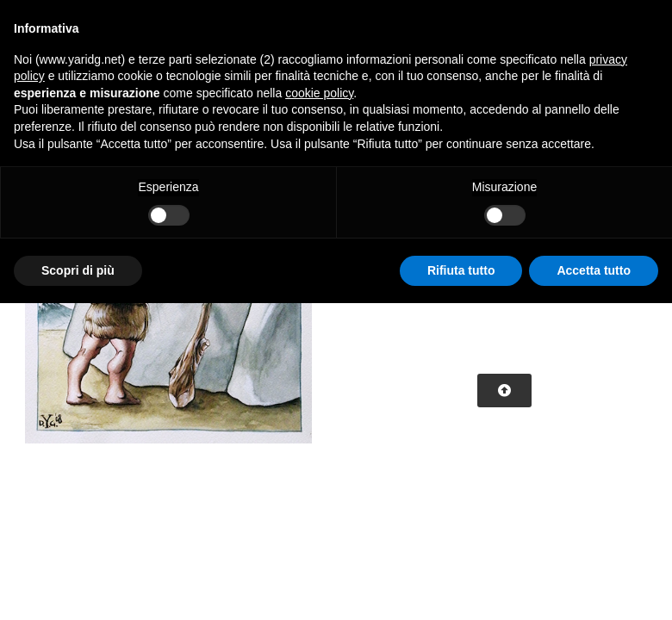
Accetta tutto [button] (594, 270)
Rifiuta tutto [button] (461, 270)
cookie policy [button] (319, 93)
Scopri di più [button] (78, 270)
